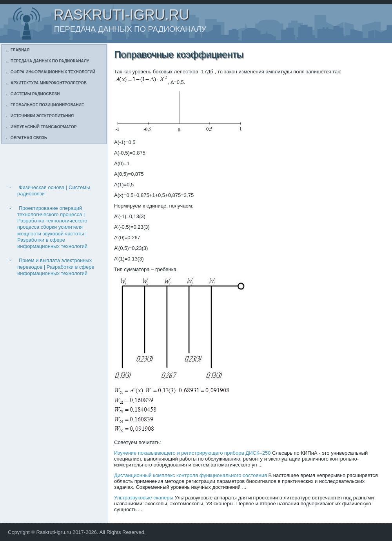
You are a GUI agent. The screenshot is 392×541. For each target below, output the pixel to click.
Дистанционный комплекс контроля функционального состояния (191, 475)
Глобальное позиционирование (47, 105)
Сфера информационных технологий (53, 72)
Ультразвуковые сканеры (144, 498)
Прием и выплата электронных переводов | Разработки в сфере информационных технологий (56, 267)
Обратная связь (29, 138)
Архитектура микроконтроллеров (49, 83)
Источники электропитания (42, 116)
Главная (20, 50)
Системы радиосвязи (35, 94)
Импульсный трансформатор (44, 127)
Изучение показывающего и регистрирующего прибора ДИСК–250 (192, 453)
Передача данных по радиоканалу (50, 61)
